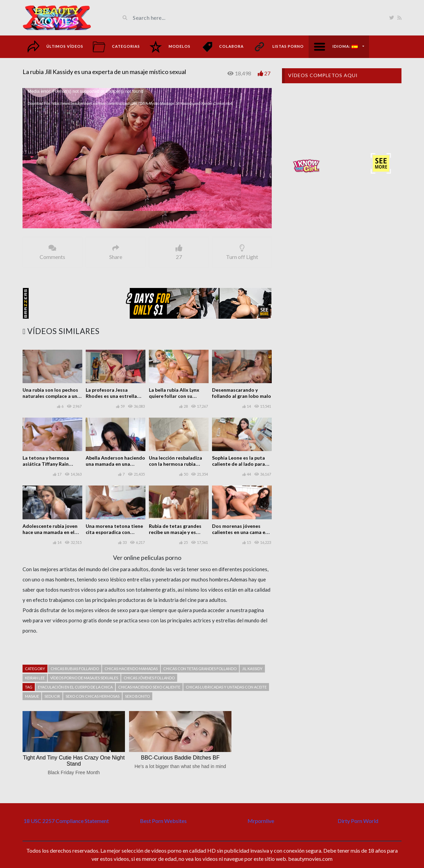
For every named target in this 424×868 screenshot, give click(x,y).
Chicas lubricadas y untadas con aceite (226, 687)
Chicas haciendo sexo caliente (149, 687)
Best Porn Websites (163, 821)
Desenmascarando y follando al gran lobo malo (242, 393)
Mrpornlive (261, 821)
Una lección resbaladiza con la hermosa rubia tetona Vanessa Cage (175, 464)
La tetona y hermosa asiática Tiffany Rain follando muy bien (46, 464)
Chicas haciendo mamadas (131, 669)
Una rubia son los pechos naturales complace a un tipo (50, 396)
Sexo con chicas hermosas (93, 696)
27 (267, 73)
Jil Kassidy (252, 669)
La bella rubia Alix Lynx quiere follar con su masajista (174, 396)
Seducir (52, 696)
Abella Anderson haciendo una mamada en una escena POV (115, 464)
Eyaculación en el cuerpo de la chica (75, 687)
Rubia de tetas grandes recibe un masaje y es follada (175, 532)
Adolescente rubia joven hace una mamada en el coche (50, 532)
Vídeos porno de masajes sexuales (84, 678)
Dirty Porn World (358, 821)
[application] (147, 158)
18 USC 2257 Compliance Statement (66, 821)
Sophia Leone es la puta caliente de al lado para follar (238, 464)
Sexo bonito (137, 696)
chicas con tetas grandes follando (200, 669)
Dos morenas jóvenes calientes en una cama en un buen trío (240, 532)
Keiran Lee (35, 678)
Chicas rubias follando (75, 669)
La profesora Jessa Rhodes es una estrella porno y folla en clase (111, 396)
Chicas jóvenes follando (149, 678)
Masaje (32, 696)
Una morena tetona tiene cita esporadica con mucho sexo (114, 532)
